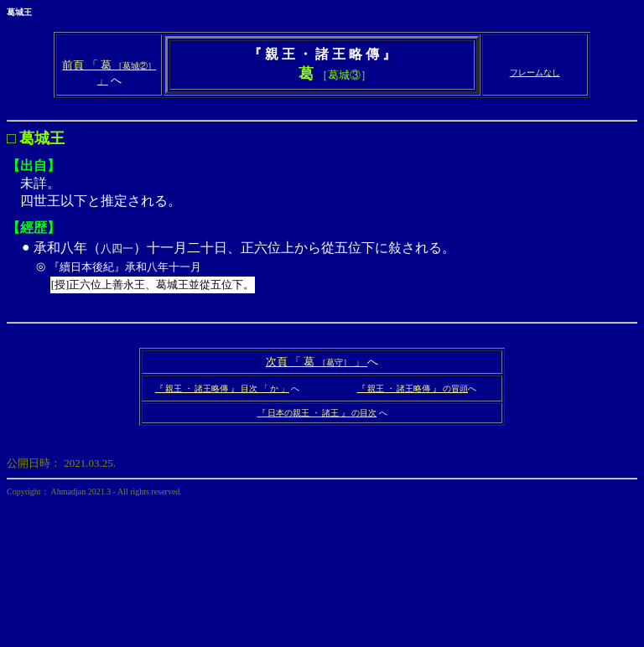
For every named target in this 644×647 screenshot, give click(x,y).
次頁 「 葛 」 (317, 362)
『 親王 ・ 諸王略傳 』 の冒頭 (413, 388)
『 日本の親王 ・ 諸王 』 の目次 (317, 413)
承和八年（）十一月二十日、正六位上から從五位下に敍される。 (334, 269)
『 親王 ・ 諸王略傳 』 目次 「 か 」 (222, 388)
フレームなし (535, 72)
